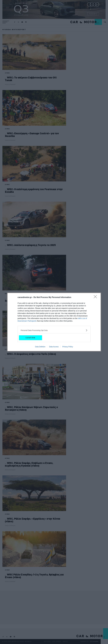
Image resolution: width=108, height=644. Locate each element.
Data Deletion (40, 347)
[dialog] (54, 322)
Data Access (54, 347)
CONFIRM (30, 338)
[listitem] (54, 330)
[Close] (96, 297)
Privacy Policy (68, 347)
